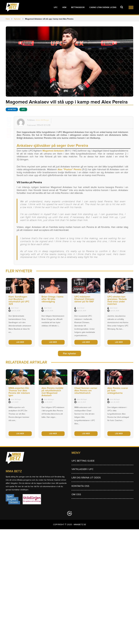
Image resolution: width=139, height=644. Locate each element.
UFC (56, 7)
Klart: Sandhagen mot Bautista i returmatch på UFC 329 (19, 300)
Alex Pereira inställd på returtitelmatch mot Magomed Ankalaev (52, 392)
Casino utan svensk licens (103, 7)
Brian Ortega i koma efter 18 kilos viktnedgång (52, 299)
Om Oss (76, 494)
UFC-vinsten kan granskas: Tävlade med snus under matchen (117, 300)
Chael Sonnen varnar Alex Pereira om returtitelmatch (86, 390)
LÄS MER (20, 342)
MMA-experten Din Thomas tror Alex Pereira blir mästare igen (19, 392)
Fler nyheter (69, 353)
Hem (64, 7)
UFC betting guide (83, 461)
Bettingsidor (78, 7)
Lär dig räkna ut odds (86, 478)
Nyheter (12, 109)
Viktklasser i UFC (82, 469)
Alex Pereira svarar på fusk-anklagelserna (118, 390)
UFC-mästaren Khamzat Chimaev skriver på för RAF (84, 299)
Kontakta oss (80, 486)
